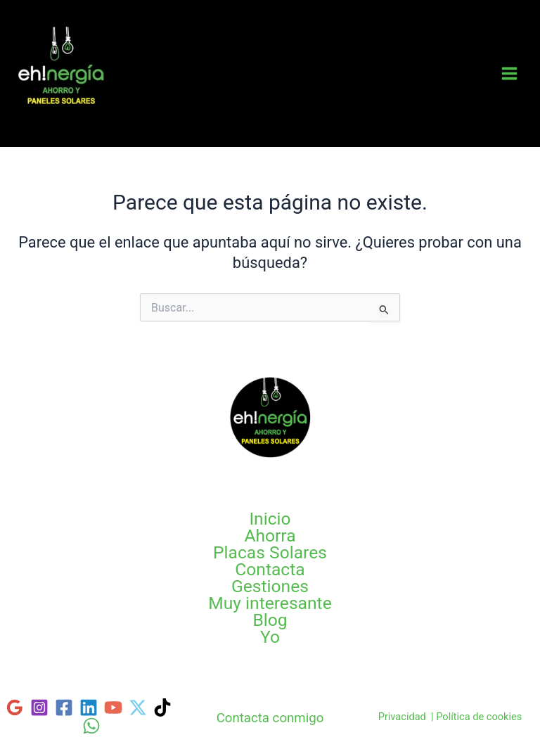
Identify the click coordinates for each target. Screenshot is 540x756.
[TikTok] (162, 707)
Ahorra (270, 536)
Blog (270, 620)
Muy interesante (270, 603)
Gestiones (270, 587)
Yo (270, 637)
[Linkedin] (89, 707)
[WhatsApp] (91, 726)
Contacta (270, 570)
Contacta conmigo (270, 718)
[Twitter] (138, 707)
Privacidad (402, 717)
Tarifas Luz (59, 120)
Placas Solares (270, 553)
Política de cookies (479, 717)
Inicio (270, 519)
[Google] (15, 707)
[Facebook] (64, 707)
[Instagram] (39, 707)
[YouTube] (113, 707)
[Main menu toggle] (509, 73)
